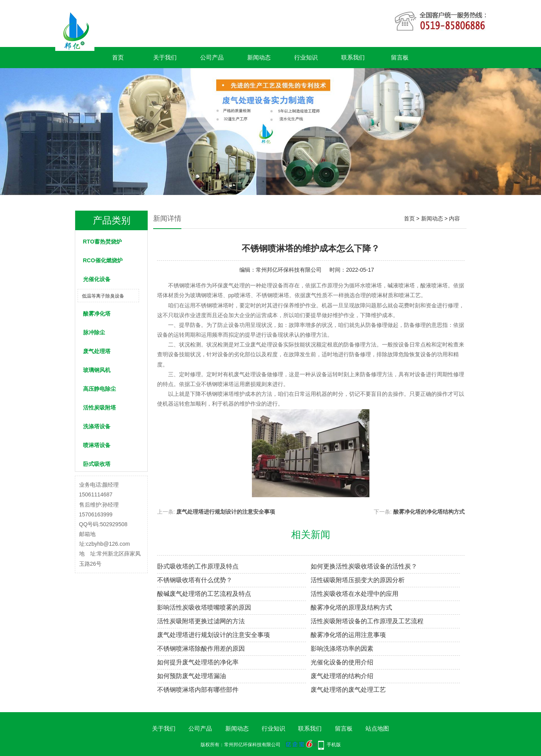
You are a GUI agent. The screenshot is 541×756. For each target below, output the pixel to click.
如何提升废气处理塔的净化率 (198, 662)
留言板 (400, 57)
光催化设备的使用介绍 (342, 662)
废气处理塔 (97, 351)
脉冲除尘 (94, 332)
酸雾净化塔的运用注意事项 (348, 635)
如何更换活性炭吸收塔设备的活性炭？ (364, 566)
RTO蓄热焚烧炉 (102, 242)
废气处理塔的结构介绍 (342, 676)
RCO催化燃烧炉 (103, 260)
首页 (118, 57)
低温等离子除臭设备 (103, 296)
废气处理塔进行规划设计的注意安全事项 (226, 512)
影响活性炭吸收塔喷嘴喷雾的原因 (204, 607)
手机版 (334, 745)
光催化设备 (97, 279)
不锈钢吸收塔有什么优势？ (195, 580)
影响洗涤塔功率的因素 (342, 649)
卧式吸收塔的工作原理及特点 (198, 566)
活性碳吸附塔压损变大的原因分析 (358, 580)
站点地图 (377, 728)
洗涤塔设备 (97, 426)
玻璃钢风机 (97, 370)
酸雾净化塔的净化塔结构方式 (429, 512)
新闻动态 (259, 57)
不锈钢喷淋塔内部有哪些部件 (198, 690)
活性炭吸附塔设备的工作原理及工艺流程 (367, 621)
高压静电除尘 (100, 389)
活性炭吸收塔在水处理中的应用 (355, 594)
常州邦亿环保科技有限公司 (289, 270)
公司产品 (212, 57)
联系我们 (353, 57)
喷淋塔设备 (97, 445)
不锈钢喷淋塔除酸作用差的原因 (201, 649)
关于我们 (165, 57)
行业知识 (306, 57)
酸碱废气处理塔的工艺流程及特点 (204, 594)
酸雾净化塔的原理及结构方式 (351, 607)
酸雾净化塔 (97, 314)
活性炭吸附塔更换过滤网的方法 (201, 621)
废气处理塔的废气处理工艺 (348, 690)
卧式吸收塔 (97, 464)
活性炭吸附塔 (100, 408)
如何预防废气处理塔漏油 (192, 676)
